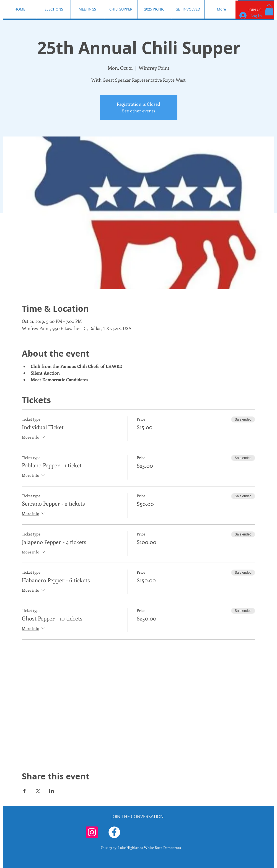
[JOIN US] (255, 10)
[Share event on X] (38, 791)
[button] (269, 10)
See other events (139, 111)
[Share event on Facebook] (24, 791)
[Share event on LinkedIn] (52, 791)
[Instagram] (92, 832)
